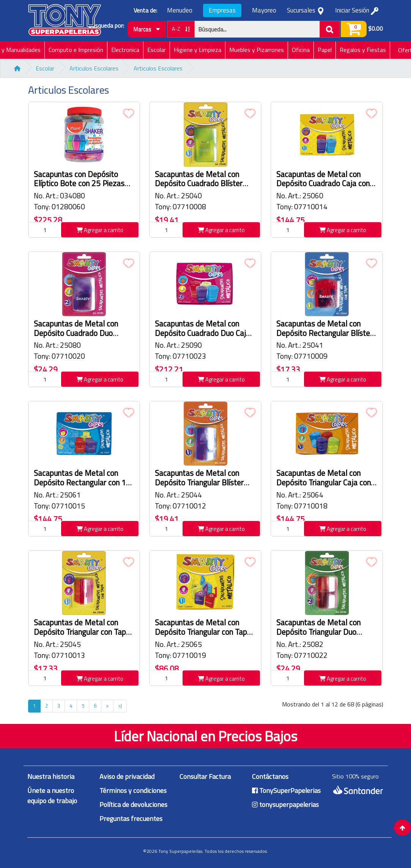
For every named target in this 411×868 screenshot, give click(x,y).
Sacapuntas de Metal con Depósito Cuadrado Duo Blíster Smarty (76, 333)
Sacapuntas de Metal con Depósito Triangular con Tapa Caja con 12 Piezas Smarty (203, 632)
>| (120, 706)
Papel (325, 50)
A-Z (181, 29)
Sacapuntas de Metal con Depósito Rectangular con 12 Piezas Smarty (82, 483)
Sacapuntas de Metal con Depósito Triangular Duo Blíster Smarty (318, 632)
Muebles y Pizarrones (257, 50)
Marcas (147, 29)
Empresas (222, 10)
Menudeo (180, 10)
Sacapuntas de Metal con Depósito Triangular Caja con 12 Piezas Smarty (324, 483)
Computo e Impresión (76, 50)
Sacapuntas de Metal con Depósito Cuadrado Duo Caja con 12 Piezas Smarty (202, 333)
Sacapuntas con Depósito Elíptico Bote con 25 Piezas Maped (79, 184)
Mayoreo (264, 10)
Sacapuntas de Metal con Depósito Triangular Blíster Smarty (199, 483)
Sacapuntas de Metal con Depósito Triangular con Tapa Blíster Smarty (82, 632)
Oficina (301, 50)
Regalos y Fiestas (363, 50)
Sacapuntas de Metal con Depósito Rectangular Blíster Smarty (324, 333)
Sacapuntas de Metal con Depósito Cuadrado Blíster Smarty (199, 184)
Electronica (125, 50)
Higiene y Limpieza (198, 50)
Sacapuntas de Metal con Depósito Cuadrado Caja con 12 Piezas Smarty (323, 184)
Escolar (157, 50)
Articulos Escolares (94, 68)
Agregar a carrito (100, 230)
